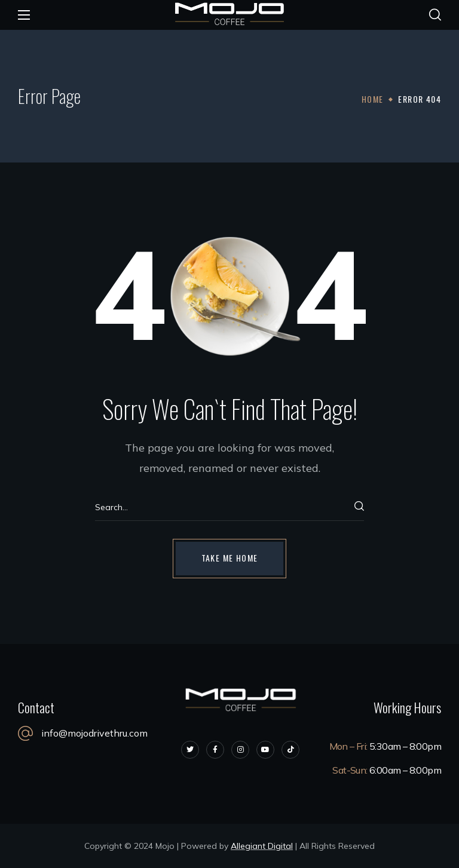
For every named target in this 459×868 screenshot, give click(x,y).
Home (373, 99)
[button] (435, 15)
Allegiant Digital (262, 846)
